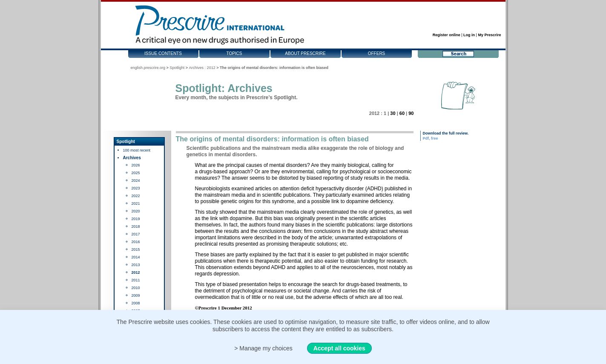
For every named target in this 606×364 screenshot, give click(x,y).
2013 (136, 265)
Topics (234, 53)
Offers (377, 53)
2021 (136, 203)
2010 (136, 288)
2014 (136, 257)
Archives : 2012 (202, 68)
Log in (469, 35)
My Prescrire (489, 35)
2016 (136, 242)
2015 (136, 249)
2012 (136, 272)
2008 (136, 303)
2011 (136, 280)
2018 (136, 226)
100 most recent (137, 150)
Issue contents (163, 53)
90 (411, 113)
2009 (136, 295)
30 (393, 113)
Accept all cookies (339, 348)
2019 (136, 219)
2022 (136, 196)
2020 (136, 211)
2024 (136, 181)
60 (402, 113)
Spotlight (177, 68)
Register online (447, 35)
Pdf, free (431, 138)
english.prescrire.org (148, 68)
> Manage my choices (263, 348)
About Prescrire (305, 53)
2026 (136, 165)
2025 (136, 173)
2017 (136, 234)
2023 (136, 188)
